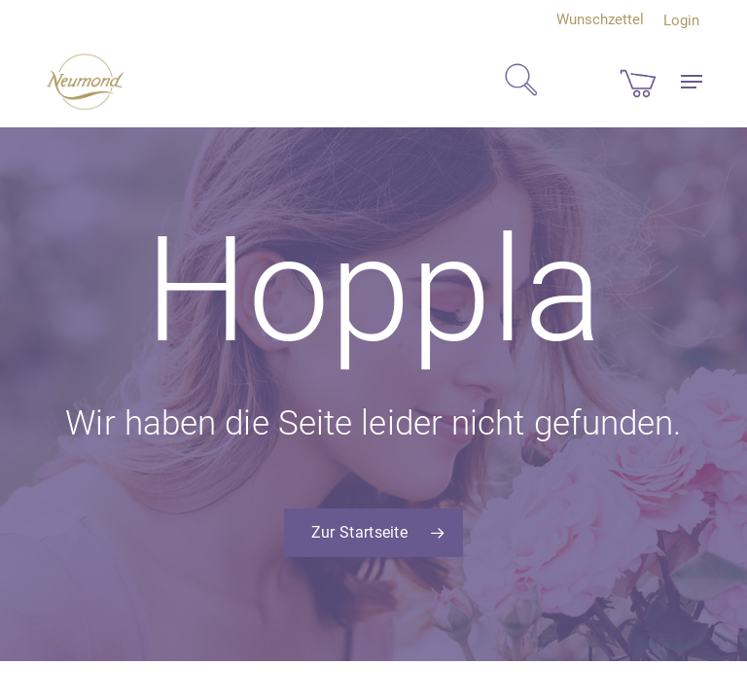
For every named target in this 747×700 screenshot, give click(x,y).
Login (681, 20)
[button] (692, 82)
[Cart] (638, 82)
